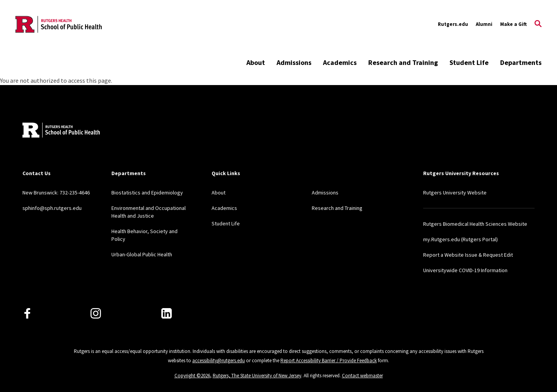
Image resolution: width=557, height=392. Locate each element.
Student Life (469, 62)
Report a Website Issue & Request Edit (468, 255)
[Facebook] (27, 313)
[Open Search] (538, 24)
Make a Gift (513, 24)
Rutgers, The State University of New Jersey (257, 376)
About (256, 62)
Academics (340, 62)
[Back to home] (61, 131)
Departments (521, 62)
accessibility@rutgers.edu (219, 360)
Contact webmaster (362, 376)
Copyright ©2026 (192, 376)
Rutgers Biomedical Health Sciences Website (475, 224)
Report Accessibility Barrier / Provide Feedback (329, 360)
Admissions (294, 62)
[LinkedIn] (167, 313)
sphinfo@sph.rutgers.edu (52, 208)
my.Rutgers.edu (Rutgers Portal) (460, 239)
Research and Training (403, 62)
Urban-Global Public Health (142, 254)
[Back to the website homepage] (59, 24)
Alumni (484, 24)
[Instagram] (96, 313)
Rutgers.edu (453, 24)
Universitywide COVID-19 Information (465, 270)
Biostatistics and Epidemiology (147, 193)
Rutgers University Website (455, 193)
